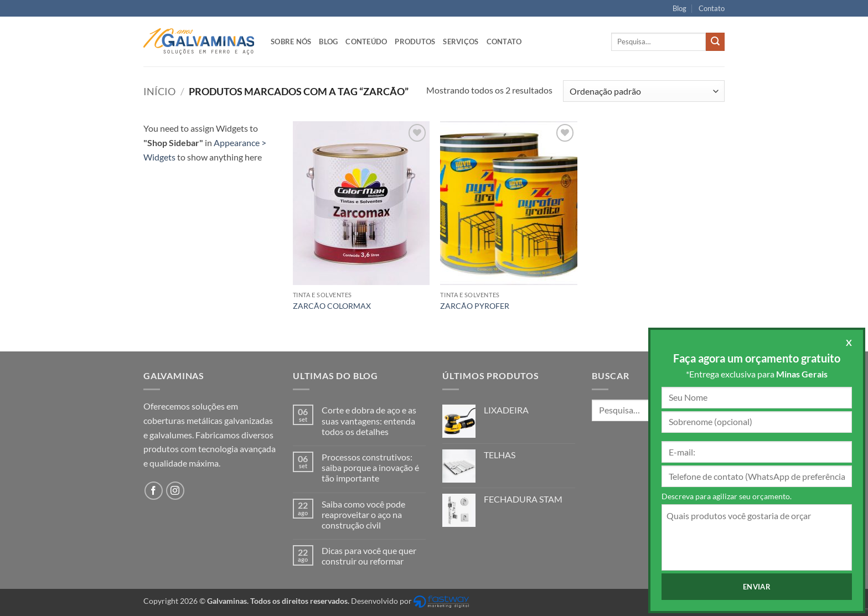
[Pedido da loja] (644, 91)
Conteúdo (366, 42)
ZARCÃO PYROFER (475, 306)
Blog (680, 8)
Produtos (415, 42)
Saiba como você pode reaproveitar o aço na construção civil (363, 514)
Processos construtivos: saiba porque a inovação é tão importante (370, 467)
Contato (712, 8)
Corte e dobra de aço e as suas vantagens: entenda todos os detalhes (369, 420)
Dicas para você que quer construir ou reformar (369, 556)
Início (159, 91)
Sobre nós (291, 42)
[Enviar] (715, 42)
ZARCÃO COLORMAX (332, 306)
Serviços (461, 42)
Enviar (757, 587)
